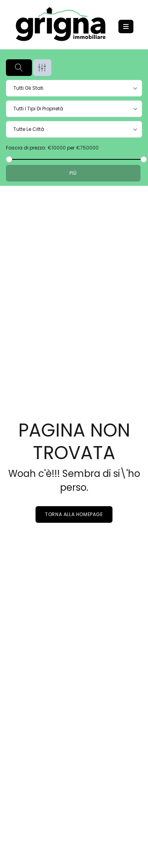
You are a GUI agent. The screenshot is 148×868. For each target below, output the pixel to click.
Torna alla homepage (74, 514)
